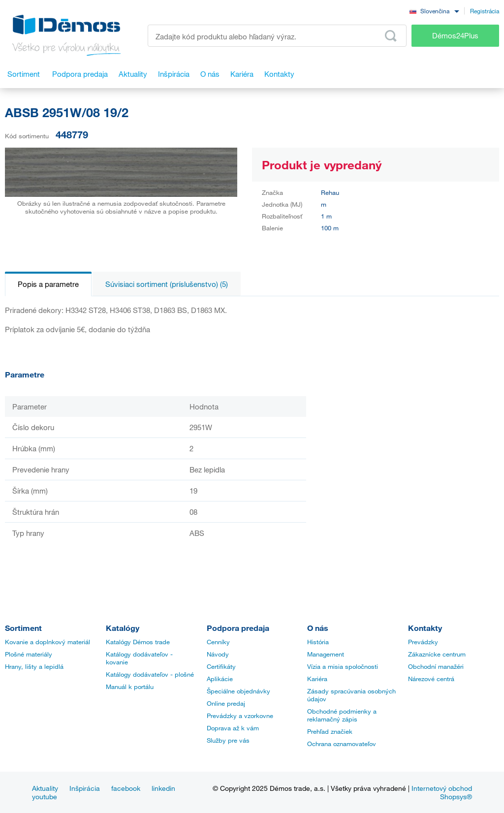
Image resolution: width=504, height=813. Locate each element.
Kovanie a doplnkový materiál (47, 642)
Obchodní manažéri (436, 666)
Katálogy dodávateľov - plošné (150, 674)
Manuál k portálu (130, 687)
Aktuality (45, 788)
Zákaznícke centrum (437, 654)
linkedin (163, 788)
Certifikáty (221, 666)
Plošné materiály (29, 654)
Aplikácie (220, 679)
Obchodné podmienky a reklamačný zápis (342, 715)
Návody (218, 654)
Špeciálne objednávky (238, 691)
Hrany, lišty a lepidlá (34, 666)
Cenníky (218, 642)
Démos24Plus (455, 35)
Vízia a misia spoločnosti (343, 666)
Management (326, 654)
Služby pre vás (228, 740)
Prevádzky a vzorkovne (240, 716)
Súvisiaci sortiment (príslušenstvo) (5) (167, 284)
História (318, 642)
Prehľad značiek (330, 731)
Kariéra (317, 679)
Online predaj (226, 703)
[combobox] (434, 11)
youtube (45, 797)
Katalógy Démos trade (138, 642)
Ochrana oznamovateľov (342, 744)
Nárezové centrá (431, 679)
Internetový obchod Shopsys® (442, 792)
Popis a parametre (48, 284)
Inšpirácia (85, 788)
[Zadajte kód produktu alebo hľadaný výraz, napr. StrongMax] (277, 36)
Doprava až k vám (233, 728)
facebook (126, 788)
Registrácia (485, 11)
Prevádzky (423, 642)
